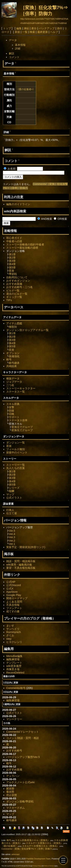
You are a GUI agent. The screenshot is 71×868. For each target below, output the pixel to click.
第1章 (12, 254)
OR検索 (60, 219)
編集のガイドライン (18, 204)
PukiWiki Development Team (38, 859)
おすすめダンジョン (18, 281)
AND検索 (45, 219)
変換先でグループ (22, 430)
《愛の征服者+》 (26, 89)
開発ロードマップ (17, 598)
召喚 (12, 414)
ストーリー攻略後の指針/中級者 (25, 244)
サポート (14, 417)
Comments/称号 (16, 688)
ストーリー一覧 (16, 465)
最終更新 (43, 32)
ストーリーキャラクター (21, 388)
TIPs (9, 300)
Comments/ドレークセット (23, 732)
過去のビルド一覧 (17, 294)
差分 (34, 28)
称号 (9, 359)
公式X (10, 589)
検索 (32, 32)
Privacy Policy (37, 866)
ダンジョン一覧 (16, 443)
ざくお (10, 635)
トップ (7, 28)
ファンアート (14, 608)
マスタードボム (16, 808)
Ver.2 (12, 541)
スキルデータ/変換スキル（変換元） (41, 846)
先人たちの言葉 (16, 468)
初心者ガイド (14, 238)
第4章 (12, 264)
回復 (12, 411)
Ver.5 (12, 531)
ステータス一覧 (16, 392)
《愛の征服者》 (9, 846)
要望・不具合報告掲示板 (21, 568)
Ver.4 (12, 534)
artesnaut (16, 854)
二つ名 (10, 385)
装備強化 (14, 356)
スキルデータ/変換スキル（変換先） (44, 843)
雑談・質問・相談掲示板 (21, 561)
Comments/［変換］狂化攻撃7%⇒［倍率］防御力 (27, 849)
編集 (19, 28)
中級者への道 (14, 241)
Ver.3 (12, 537)
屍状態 (10, 789)
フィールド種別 (16, 449)
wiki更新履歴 (14, 666)
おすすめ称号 (14, 751)
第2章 (12, 258)
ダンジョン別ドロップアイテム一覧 (27, 330)
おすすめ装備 (14, 284)
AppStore (12, 592)
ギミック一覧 (14, 297)
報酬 (12, 491)
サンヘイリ (13, 629)
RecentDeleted (15, 673)
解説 (12, 53)
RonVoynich (14, 632)
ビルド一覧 (13, 290)
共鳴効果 (12, 366)
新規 (17, 32)
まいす (10, 626)
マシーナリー (14, 719)
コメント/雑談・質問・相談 (23, 738)
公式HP (11, 582)
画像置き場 (13, 669)
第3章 (12, 261)
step (9, 639)
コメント (14, 57)
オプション (13, 353)
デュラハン (13, 776)
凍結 (26, 28)
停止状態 (12, 795)
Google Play (14, 595)
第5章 (12, 267)
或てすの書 (13, 611)
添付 (60, 28)
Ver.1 (12, 544)
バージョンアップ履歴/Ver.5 (23, 757)
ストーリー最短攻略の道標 (22, 248)
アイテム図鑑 (14, 323)
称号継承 (14, 363)
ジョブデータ (14, 382)
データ (13, 40)
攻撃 (12, 407)
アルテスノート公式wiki (20, 782)
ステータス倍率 (18, 420)
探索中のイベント (17, 452)
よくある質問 (14, 602)
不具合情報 (13, 605)
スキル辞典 (13, 404)
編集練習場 (13, 659)
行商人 (10, 510)
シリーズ (14, 488)
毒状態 (10, 792)
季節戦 (13, 274)
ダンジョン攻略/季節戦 (20, 801)
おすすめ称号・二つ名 (20, 287)
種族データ (13, 378)
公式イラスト (14, 498)
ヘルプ (54, 32)
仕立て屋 (12, 513)
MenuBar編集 (14, 656)
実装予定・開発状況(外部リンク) (26, 547)
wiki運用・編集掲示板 (19, 565)
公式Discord (14, 585)
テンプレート (14, 663)
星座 (12, 271)
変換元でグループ (22, 427)
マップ (10, 494)
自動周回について (17, 277)
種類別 (13, 327)
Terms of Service (49, 866)
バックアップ (47, 28)
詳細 (18, 48)
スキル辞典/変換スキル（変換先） (32, 840)
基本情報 (20, 45)
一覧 (25, 32)
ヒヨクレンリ (14, 642)
